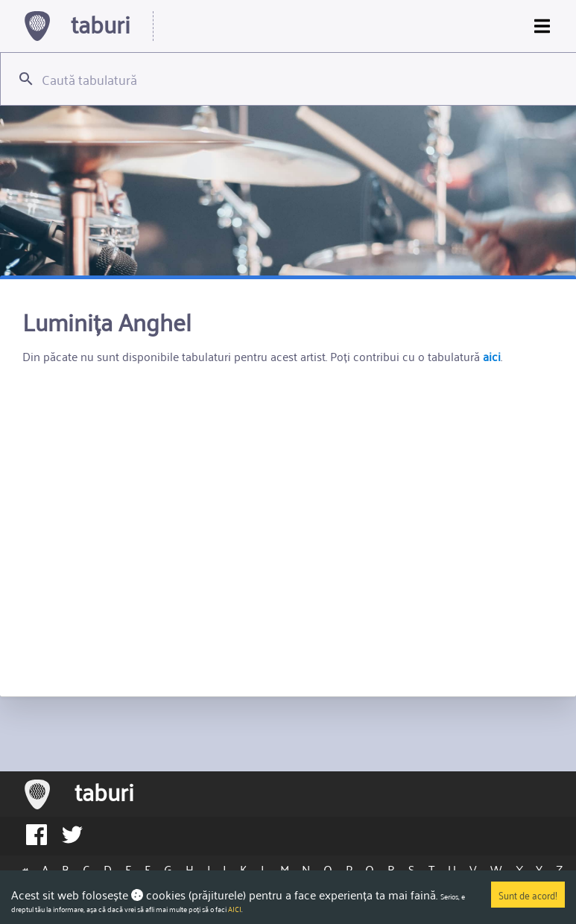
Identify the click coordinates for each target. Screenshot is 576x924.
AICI (235, 909)
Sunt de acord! (528, 895)
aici (492, 356)
